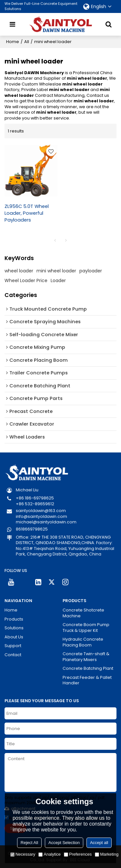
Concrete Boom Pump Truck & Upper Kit (86, 628)
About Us (14, 637)
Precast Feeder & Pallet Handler (87, 680)
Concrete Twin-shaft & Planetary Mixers (86, 657)
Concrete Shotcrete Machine (83, 613)
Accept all (99, 843)
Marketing (107, 854)
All (27, 42)
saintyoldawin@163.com (41, 511)
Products (14, 619)
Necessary (23, 854)
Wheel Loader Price (26, 280)
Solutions (14, 628)
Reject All (29, 843)
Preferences (78, 854)
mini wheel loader (56, 271)
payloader (91, 271)
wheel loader (19, 271)
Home (13, 42)
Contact (13, 655)
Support (13, 646)
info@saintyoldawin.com (41, 516)
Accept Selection (64, 843)
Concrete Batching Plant (88, 668)
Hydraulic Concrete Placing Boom (83, 642)
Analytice (50, 854)
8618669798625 (32, 529)
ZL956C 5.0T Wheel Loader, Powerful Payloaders (27, 213)
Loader (58, 280)
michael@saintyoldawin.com (46, 522)
